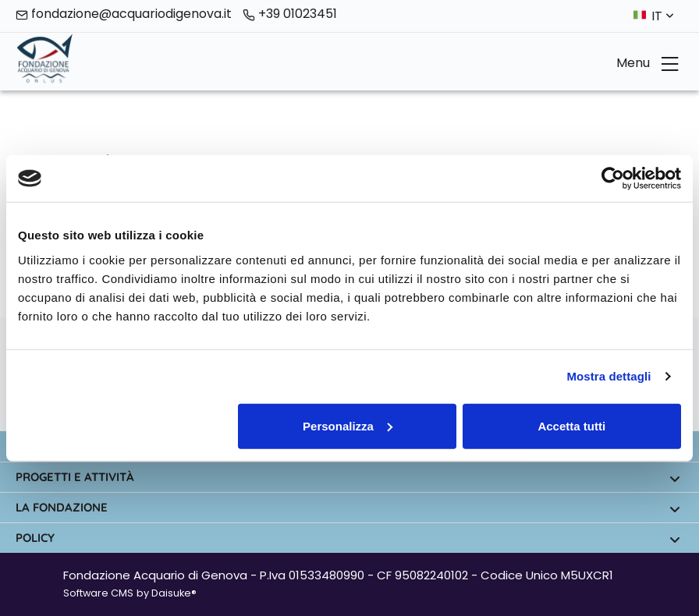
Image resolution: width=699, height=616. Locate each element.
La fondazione (348, 508)
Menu (648, 63)
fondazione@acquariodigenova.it (124, 14)
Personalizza (348, 425)
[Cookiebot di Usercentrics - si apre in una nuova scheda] (613, 179)
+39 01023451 (290, 14)
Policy (348, 538)
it (663, 16)
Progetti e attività (348, 478)
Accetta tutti (571, 425)
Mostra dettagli (609, 376)
